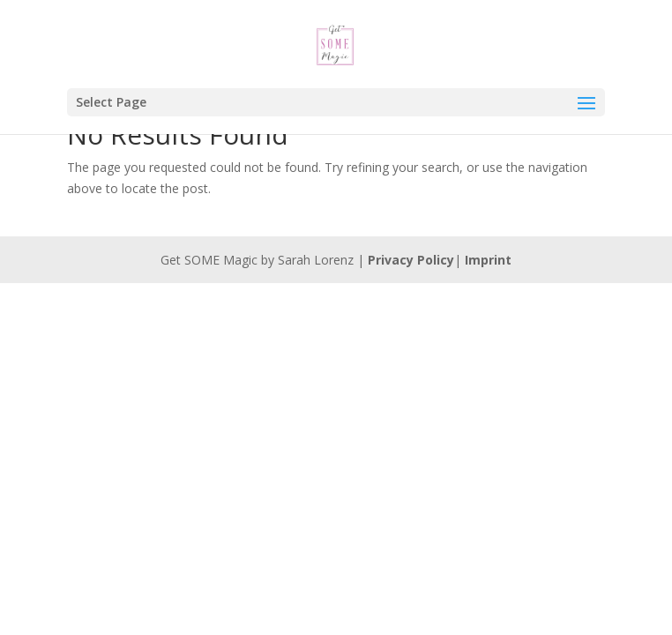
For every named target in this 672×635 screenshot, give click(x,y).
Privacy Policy (411, 260)
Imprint (488, 260)
